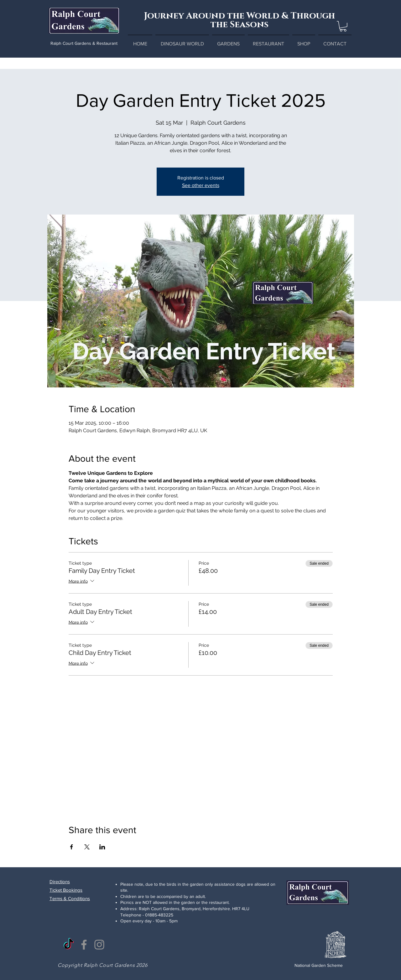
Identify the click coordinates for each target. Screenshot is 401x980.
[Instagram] (99, 945)
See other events (201, 185)
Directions (60, 881)
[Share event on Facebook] (72, 847)
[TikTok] (69, 945)
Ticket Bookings (66, 890)
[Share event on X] (87, 847)
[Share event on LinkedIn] (102, 847)
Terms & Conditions (70, 898)
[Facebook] (84, 945)
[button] (343, 26)
